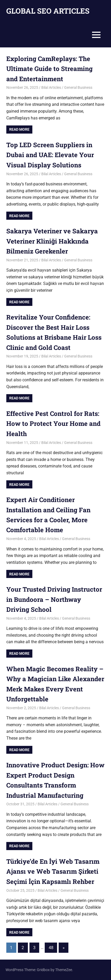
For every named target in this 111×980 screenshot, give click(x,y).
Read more (19, 129)
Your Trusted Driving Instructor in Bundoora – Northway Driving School (54, 599)
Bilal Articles (51, 87)
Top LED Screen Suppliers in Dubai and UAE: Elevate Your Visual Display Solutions (50, 155)
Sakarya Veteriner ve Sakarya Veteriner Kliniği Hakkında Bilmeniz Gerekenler (52, 241)
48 (51, 948)
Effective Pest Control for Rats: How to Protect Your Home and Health (53, 424)
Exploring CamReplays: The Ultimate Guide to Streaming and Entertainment (49, 69)
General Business (78, 87)
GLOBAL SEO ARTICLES (48, 11)
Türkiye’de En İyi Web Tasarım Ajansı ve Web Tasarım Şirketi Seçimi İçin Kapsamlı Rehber (53, 871)
